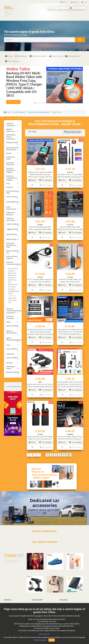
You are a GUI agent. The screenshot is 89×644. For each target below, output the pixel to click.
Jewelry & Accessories (11, 219)
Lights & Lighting (12, 224)
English (51, 8)
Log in (84, 2)
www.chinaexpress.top (15, 387)
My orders (7, 608)
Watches (9, 363)
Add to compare (46, 185)
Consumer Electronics (10, 164)
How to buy (12, 61)
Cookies (63, 602)
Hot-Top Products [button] (13, 118)
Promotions (73, 56)
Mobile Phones (13, 284)
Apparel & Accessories (11, 125)
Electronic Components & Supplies (12, 178)
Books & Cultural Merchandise (12, 149)
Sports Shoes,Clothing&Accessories (17, 339)
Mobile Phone (12, 273)
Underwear (10, 354)
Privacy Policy (65, 606)
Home (9, 56)
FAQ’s (6, 611)
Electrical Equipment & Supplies (11, 170)
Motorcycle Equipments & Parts (11, 245)
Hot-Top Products (38, 56)
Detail (32, 180)
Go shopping (45, 180)
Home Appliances (13, 202)
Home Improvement (11, 208)
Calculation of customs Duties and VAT (16, 603)
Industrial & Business (10, 214)
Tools (8, 345)
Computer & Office (11, 158)
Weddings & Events (11, 368)
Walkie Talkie (12, 296)
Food (8, 184)
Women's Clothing (13, 372)
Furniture (10, 187)
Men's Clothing (12, 234)
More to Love (56, 56)
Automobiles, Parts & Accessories (11, 137)
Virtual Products (12, 358)
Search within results (72, 132)
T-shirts (34, 602)
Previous (37, 452)
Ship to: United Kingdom (74, 8)
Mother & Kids (11, 239)
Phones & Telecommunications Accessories (14, 311)
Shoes (9, 322)
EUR (59, 8)
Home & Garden (12, 197)
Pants (34, 606)
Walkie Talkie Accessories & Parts (12, 300)
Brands (9, 153)
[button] (83, 85)
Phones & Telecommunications (39, 112)
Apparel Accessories (11, 130)
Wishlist (64, 2)
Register (75, 2)
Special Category (12, 326)
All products (21, 56)
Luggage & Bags (12, 229)
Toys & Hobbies (12, 349)
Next (69, 452)
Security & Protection (10, 317)
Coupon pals (8, 615)
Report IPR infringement (68, 609)
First (29, 452)
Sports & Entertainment (12, 332)
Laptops (35, 613)
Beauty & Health (12, 142)
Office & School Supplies (12, 257)
